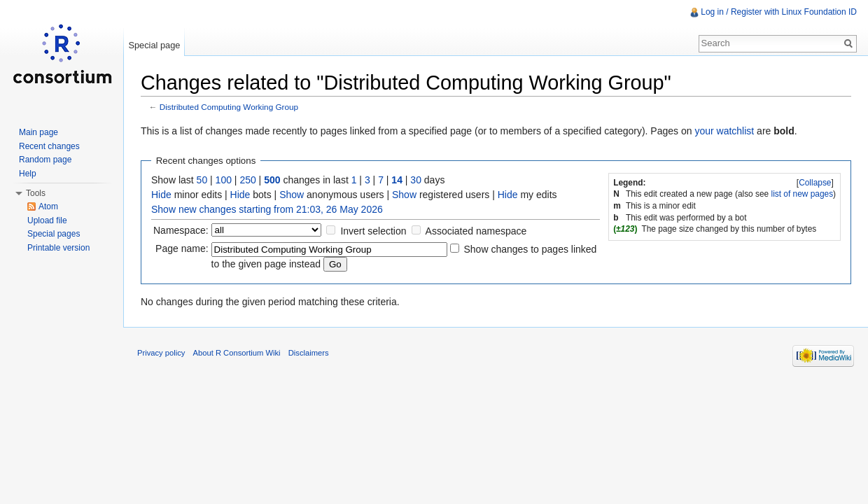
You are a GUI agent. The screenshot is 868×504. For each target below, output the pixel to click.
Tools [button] (36, 193)
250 (247, 180)
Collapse (815, 183)
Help (28, 174)
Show (292, 195)
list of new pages (803, 194)
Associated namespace (476, 231)
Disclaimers (309, 353)
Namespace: (181, 230)
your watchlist (724, 131)
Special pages (54, 234)
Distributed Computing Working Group (229, 107)
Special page (154, 45)
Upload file (47, 220)
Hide (161, 195)
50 (202, 180)
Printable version (58, 248)
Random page (45, 160)
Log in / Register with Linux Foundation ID (779, 12)
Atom (48, 206)
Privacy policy (161, 353)
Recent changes (49, 146)
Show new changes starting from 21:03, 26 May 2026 (267, 209)
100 (224, 180)
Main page (38, 132)
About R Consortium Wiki (237, 353)
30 (416, 180)
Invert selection (373, 231)
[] (815, 183)
